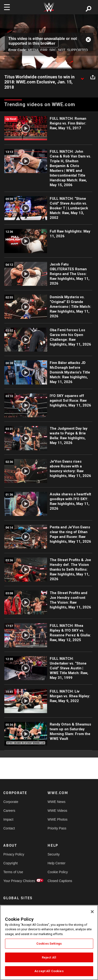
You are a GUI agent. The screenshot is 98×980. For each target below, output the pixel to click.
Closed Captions (59, 881)
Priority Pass (57, 828)
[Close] (92, 912)
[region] (49, 942)
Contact (9, 828)
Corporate (11, 802)
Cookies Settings (49, 944)
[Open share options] (93, 77)
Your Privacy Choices (14, 881)
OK (49, 43)
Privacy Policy (14, 854)
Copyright (11, 863)
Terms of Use (13, 872)
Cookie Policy (58, 872)
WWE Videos (57, 811)
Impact (8, 819)
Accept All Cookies (49, 971)
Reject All (49, 957)
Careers (9, 811)
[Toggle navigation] (7, 7)
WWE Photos (57, 819)
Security (54, 854)
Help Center (57, 863)
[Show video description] (82, 77)
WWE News (57, 802)
